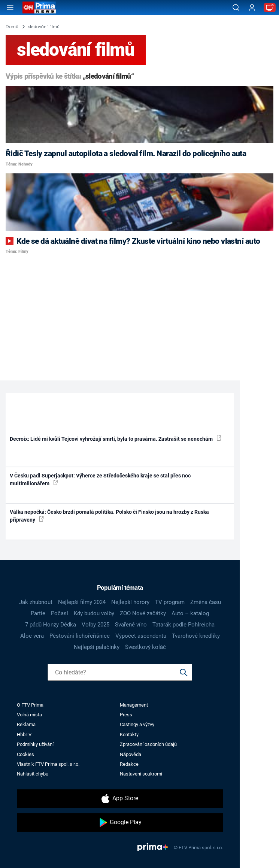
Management (134, 705)
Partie (38, 613)
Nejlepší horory (130, 602)
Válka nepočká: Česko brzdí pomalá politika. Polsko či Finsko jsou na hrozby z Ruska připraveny (109, 516)
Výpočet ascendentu (141, 636)
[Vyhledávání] (236, 7)
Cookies (25, 754)
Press (126, 715)
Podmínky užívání (35, 744)
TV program (170, 602)
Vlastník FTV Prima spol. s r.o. (48, 764)
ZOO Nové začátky (143, 613)
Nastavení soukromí (141, 774)
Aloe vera (32, 636)
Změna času (206, 602)
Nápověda (131, 754)
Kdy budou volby (94, 613)
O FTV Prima (30, 705)
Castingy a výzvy (137, 724)
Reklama (26, 724)
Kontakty (129, 735)
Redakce (129, 764)
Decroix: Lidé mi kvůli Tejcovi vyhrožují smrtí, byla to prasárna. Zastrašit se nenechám (116, 438)
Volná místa (29, 715)
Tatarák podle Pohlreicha (184, 625)
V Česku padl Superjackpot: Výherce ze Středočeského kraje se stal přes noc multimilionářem (100, 479)
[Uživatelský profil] (252, 8)
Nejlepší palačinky (97, 647)
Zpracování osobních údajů (148, 744)
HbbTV (24, 735)
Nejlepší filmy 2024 (82, 602)
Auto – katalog (190, 613)
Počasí (60, 613)
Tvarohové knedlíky (196, 636)
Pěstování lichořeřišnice (80, 636)
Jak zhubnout (36, 602)
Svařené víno (131, 625)
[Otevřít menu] (10, 7)
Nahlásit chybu (33, 774)
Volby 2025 (95, 625)
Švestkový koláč (145, 647)
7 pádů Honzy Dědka (51, 625)
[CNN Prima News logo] (39, 7)
